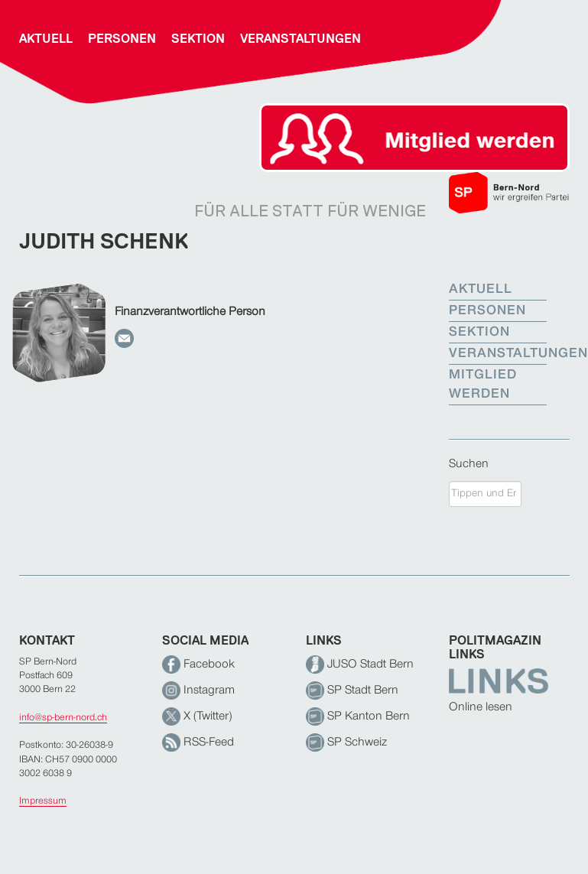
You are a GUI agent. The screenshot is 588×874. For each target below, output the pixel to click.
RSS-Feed (198, 742)
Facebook (198, 664)
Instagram (198, 690)
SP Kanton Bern (358, 716)
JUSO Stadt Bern (360, 664)
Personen (122, 39)
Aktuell (46, 39)
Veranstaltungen (300, 39)
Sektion (198, 39)
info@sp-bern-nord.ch (63, 718)
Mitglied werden (483, 385)
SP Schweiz (346, 742)
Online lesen (481, 707)
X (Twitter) (197, 716)
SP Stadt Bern (352, 690)
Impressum (43, 801)
